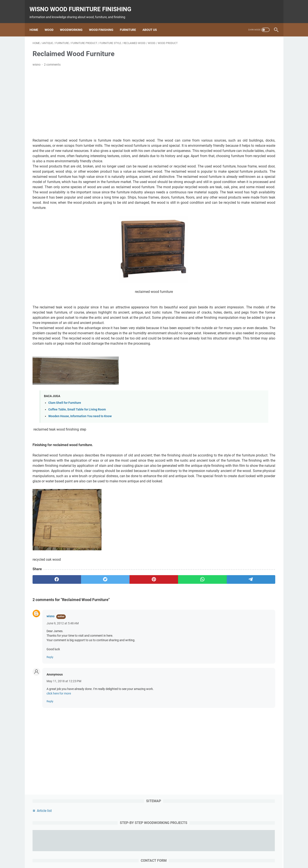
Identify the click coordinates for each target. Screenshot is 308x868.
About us (153, 22)
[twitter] (81, 637)
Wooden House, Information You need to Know (80, 458)
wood (110, 852)
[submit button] (243, 188)
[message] (243, 164)
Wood (52, 22)
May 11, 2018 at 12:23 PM (64, 739)
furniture (163, 852)
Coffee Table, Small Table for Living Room (77, 452)
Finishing (147, 852)
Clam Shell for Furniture (65, 445)
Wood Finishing (104, 22)
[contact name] (243, 118)
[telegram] (179, 637)
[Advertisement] (114, 98)
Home (37, 22)
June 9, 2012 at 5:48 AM (63, 681)
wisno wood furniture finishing (83, 4)
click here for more (59, 751)
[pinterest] (114, 637)
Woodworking (74, 22)
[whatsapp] (146, 637)
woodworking (127, 852)
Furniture (131, 22)
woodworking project (187, 852)
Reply (50, 715)
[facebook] (49, 637)
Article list (223, 48)
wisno (51, 674)
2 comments (52, 60)
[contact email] (243, 137)
